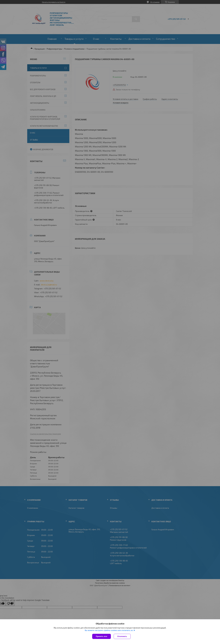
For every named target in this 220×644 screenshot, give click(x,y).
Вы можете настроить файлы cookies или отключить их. (109, 630)
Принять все (102, 636)
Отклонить (122, 636)
